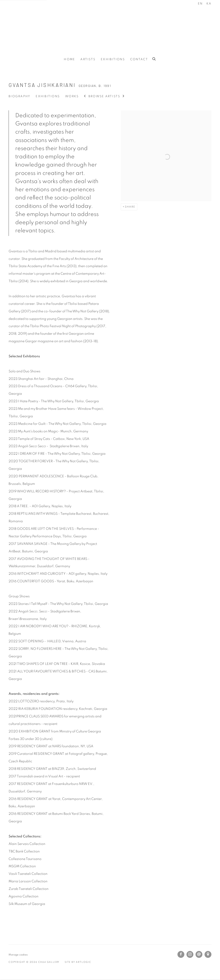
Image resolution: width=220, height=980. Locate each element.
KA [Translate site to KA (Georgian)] (209, 4)
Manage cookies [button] (18, 955)
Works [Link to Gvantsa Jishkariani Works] (72, 96)
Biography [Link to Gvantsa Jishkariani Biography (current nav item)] (19, 96)
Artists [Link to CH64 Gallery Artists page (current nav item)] (88, 59)
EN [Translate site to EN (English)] (200, 4)
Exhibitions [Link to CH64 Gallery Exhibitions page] (113, 59)
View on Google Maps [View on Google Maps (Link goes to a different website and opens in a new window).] (208, 954)
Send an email (199, 954)
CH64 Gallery (110, 28)
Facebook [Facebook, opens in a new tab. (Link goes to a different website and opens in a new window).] (181, 954)
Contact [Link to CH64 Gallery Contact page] (139, 59)
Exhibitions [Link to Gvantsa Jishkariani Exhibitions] (48, 96)
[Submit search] (154, 58)
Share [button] (130, 207)
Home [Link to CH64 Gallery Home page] (69, 59)
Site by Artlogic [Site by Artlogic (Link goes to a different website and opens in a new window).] (78, 962)
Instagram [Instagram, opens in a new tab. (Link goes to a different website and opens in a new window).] (190, 954)
